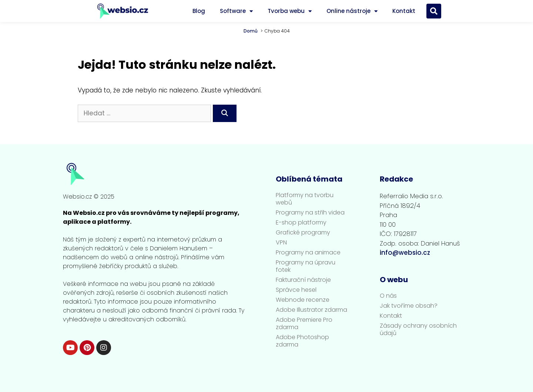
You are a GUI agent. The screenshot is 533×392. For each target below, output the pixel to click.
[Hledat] (225, 114)
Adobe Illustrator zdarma (311, 310)
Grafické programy (303, 233)
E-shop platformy (301, 223)
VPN (281, 243)
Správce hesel (296, 290)
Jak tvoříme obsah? (409, 306)
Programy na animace (308, 253)
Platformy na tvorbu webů (305, 199)
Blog (199, 11)
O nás (388, 296)
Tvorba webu (290, 11)
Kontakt (404, 11)
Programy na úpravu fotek (306, 266)
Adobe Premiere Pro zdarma (304, 324)
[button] (434, 11)
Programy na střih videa (310, 213)
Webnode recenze (303, 300)
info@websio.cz (405, 253)
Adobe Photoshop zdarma (302, 341)
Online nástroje (352, 11)
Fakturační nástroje (303, 280)
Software (236, 11)
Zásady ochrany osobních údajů (418, 330)
